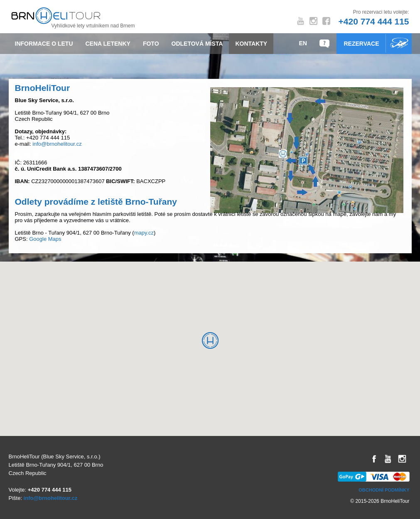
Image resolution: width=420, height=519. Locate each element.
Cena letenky (108, 44)
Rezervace (361, 44)
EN (303, 43)
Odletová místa (197, 44)
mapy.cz (144, 233)
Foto (151, 44)
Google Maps (45, 239)
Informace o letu (44, 44)
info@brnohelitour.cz (57, 144)
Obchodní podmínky (384, 490)
